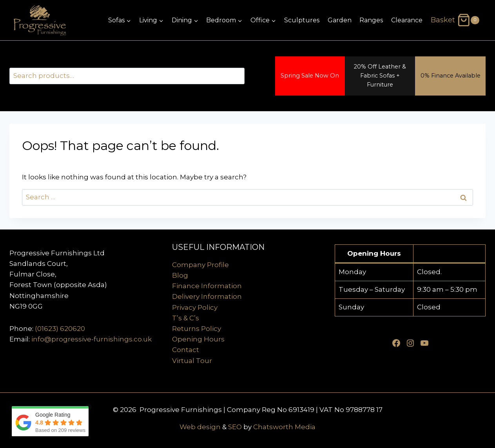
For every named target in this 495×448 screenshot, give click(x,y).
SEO (235, 427)
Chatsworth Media (284, 427)
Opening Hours (198, 339)
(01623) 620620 (60, 329)
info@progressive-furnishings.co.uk (92, 339)
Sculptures (302, 20)
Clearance (407, 20)
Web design (200, 427)
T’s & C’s (186, 318)
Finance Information (207, 286)
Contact (186, 350)
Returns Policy (197, 329)
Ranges (371, 20)
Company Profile (200, 265)
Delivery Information (207, 296)
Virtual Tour (192, 361)
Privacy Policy (195, 307)
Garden (340, 20)
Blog (180, 275)
